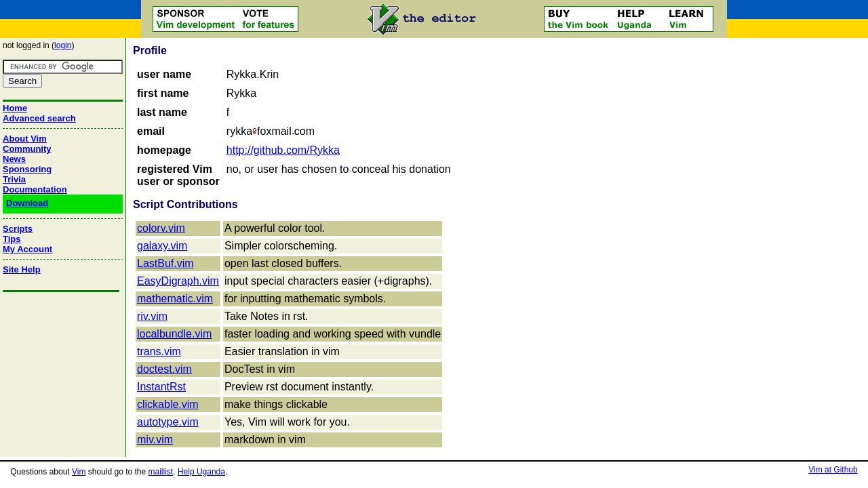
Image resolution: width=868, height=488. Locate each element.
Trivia (14, 179)
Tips (12, 239)
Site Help (22, 269)
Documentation (35, 189)
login (63, 45)
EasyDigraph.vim (178, 281)
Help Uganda (201, 472)
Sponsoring (27, 169)
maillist (161, 472)
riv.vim (152, 316)
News (14, 159)
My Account (27, 249)
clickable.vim (168, 404)
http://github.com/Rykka (283, 150)
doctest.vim (164, 369)
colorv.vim (161, 228)
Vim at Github (833, 470)
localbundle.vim (174, 334)
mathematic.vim (175, 299)
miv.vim (155, 440)
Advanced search (39, 118)
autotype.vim (168, 422)
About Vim (25, 139)
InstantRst (161, 387)
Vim (79, 472)
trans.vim (159, 351)
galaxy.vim (162, 246)
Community (27, 149)
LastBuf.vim (165, 263)
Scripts (18, 229)
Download (27, 203)
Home (15, 108)
